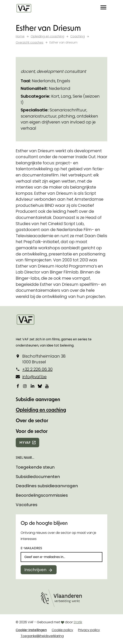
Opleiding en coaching (41, 410)
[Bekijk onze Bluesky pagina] (40, 386)
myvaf (25, 442)
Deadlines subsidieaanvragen (47, 486)
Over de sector (32, 420)
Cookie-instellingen (31, 630)
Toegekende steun (35, 467)
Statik (78, 622)
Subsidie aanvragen (38, 399)
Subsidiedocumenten (38, 477)
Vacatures (27, 505)
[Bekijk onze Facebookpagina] (18, 386)
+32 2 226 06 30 (37, 369)
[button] (103, 8)
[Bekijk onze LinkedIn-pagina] (32, 386)
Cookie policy (62, 630)
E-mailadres (31, 548)
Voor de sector (32, 431)
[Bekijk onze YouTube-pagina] (47, 386)
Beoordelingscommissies (42, 495)
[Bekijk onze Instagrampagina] (25, 386)
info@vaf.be (34, 377)
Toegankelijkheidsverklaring (42, 636)
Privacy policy (89, 630)
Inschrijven (35, 570)
